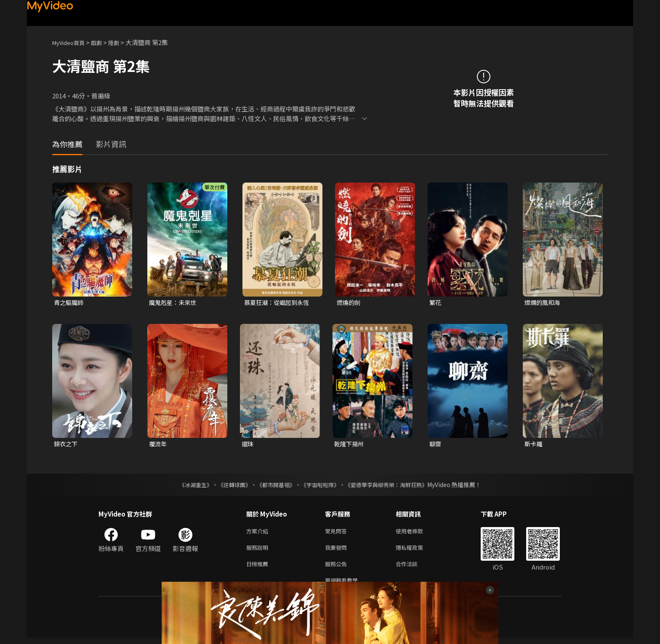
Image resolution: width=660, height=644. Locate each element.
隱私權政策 (416, 550)
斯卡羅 (534, 445)
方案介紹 (259, 533)
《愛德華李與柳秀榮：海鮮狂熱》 (391, 486)
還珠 (248, 445)
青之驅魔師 (70, 303)
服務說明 (259, 550)
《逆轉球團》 (229, 486)
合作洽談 (413, 568)
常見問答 (338, 533)
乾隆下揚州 (350, 445)
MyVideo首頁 (71, 42)
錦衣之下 (67, 445)
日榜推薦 (259, 568)
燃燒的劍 (349, 303)
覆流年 (158, 445)
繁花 (436, 303)
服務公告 (338, 568)
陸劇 (122, 42)
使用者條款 (416, 533)
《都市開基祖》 (274, 486)
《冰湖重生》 (188, 486)
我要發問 (338, 550)
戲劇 (103, 42)
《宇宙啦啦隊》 (321, 486)
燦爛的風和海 (543, 303)
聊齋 (436, 445)
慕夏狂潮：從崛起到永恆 (279, 303)
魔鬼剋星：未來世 (174, 303)
